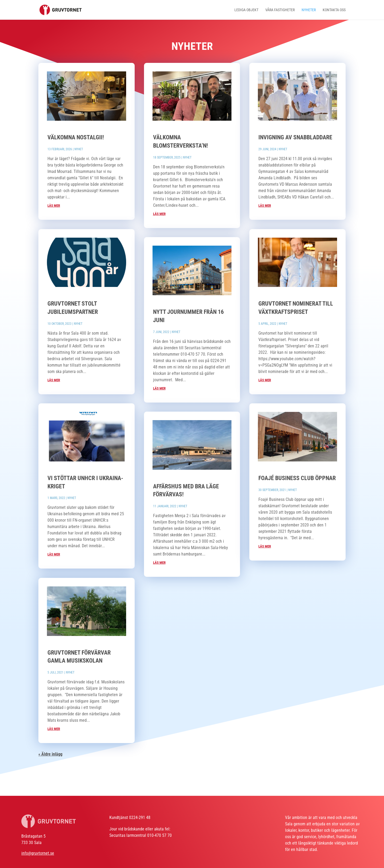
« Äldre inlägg (50, 754)
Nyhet (79, 149)
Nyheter (309, 10)
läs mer (54, 206)
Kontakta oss (334, 10)
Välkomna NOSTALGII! (76, 137)
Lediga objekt (246, 10)
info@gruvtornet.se (38, 853)
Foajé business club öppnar (297, 478)
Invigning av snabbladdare (295, 137)
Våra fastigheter (280, 10)
